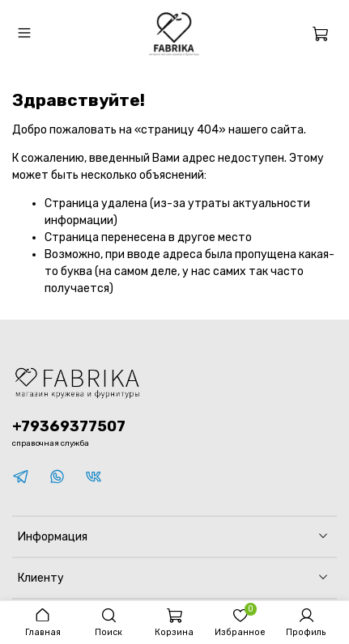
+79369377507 (69, 426)
